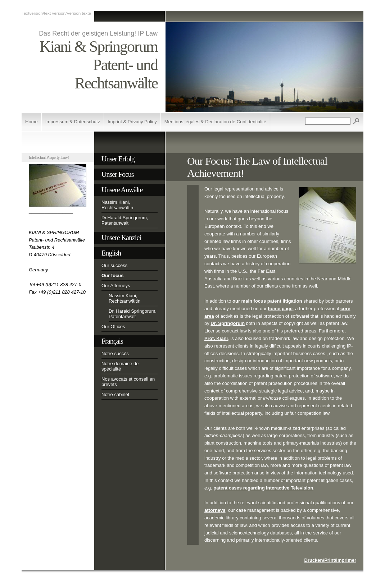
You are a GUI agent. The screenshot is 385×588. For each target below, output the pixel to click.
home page (280, 309)
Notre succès (115, 353)
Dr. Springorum (228, 323)
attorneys (215, 510)
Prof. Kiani (216, 338)
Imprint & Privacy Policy (132, 122)
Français (112, 341)
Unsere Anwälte (122, 190)
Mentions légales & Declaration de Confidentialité (215, 122)
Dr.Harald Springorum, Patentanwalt (125, 220)
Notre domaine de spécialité (120, 366)
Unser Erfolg (118, 159)
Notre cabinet (115, 394)
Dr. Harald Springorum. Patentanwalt (133, 314)
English (111, 253)
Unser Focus (118, 174)
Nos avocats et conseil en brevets (128, 382)
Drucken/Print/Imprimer (330, 560)
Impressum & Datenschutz (73, 122)
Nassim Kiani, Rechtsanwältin (117, 205)
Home (31, 122)
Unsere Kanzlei (121, 238)
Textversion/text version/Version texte (56, 13)
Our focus (112, 275)
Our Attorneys (116, 286)
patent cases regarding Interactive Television (263, 488)
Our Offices (113, 327)
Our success (114, 265)
